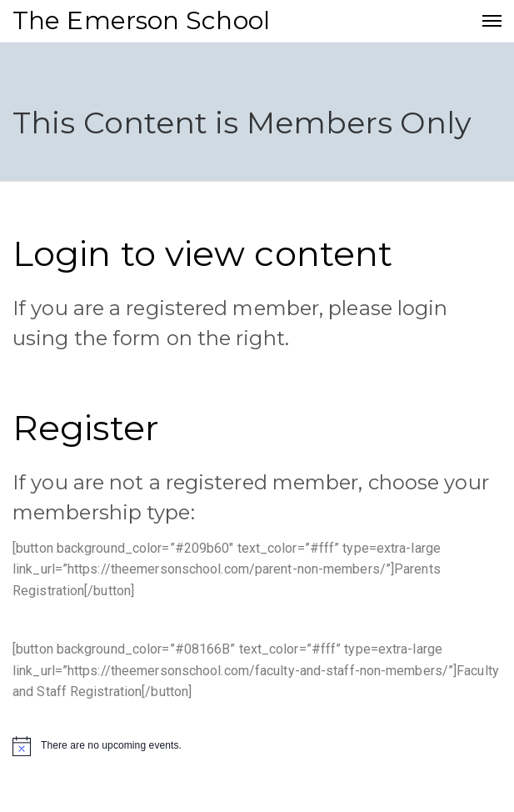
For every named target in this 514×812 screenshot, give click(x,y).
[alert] (257, 746)
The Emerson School (141, 20)
